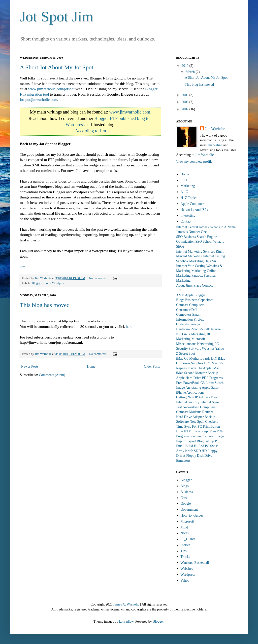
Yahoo (220, 349)
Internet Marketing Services (195, 251)
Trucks (185, 557)
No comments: (99, 278)
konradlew (126, 622)
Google (195, 324)
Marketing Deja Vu (203, 261)
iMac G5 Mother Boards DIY (197, 359)
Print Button (211, 427)
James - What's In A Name (217, 227)
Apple (189, 295)
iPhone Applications (190, 393)
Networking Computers (199, 407)
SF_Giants (188, 539)
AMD (180, 295)
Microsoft (198, 339)
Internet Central (187, 227)
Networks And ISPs (194, 210)
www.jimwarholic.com (130, 112)
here (129, 326)
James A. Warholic (126, 604)
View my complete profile (194, 162)
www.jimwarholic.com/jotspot (51, 89)
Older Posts (152, 366)
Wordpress (59, 283)
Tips (184, 551)
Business (191, 300)
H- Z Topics (189, 198)
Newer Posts (30, 366)
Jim (23, 267)
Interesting (188, 215)
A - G (184, 192)
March (191, 72)
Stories (185, 545)
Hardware (183, 329)
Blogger (37, 283)
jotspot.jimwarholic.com (38, 99)
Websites (208, 349)
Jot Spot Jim (57, 16)
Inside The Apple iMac (203, 368)
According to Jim (91, 131)
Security (182, 349)
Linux (186, 334)
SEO (184, 180)
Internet (216, 329)
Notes (185, 533)
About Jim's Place (189, 285)
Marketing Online (204, 271)
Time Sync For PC (189, 427)
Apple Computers (193, 204)
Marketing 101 (201, 334)
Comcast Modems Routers (195, 412)
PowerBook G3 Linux (198, 383)
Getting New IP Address (193, 397)
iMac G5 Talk (200, 329)
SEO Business (186, 237)
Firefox (199, 320)
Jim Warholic (215, 129)
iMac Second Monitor (191, 373)
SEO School (204, 242)
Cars (184, 498)
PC (217, 344)
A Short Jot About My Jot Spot (57, 67)
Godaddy (182, 324)
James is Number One (191, 232)
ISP (179, 334)
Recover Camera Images (207, 436)
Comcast (182, 305)
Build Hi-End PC (197, 446)
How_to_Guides (192, 515)
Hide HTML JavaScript (193, 431)
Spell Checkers (208, 422)
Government (189, 510)
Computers (197, 305)
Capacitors (206, 300)
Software (195, 349)
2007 (186, 109)
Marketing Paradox (190, 276)
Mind (184, 527)
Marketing (188, 186)
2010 (186, 66)
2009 (186, 95)
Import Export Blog (190, 441)
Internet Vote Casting (191, 266)
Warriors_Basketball (195, 563)
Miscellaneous (186, 344)
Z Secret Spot (186, 354)
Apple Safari (210, 388)
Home (91, 366)
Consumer (183, 310)
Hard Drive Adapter (190, 417)
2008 (186, 102)
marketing (215, 145)
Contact (186, 221)
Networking (205, 344)
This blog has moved (45, 305)
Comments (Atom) (52, 375)
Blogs (47, 283)
